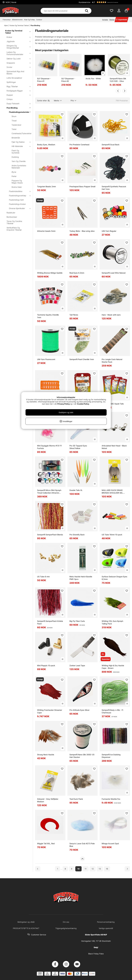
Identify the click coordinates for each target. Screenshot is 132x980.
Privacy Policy (64, 404)
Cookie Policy (83, 404)
